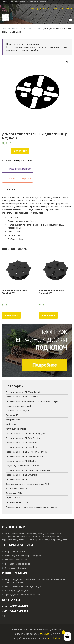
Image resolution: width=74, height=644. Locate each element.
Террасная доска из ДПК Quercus (21, 475)
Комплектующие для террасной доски (23, 555)
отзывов (45, 634)
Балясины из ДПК (14, 493)
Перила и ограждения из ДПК (19, 406)
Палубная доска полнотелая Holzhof (23, 466)
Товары (16, 29)
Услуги (5, 2)
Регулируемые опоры (31, 29)
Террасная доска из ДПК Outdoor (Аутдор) (26, 433)
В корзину (20, 151)
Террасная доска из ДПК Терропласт (23, 397)
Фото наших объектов (16, 568)
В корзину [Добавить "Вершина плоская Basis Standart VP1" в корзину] (11, 315)
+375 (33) (39, 9)
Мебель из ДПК (13, 424)
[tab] (11, 190)
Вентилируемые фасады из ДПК (21, 489)
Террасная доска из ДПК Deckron (21, 443)
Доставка (13, 2)
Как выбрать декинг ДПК (17, 591)
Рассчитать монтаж (20, 169)
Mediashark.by (53, 638)
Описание (11, 190)
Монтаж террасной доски (17, 560)
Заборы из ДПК (13, 420)
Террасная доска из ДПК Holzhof (21, 461)
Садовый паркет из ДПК (17, 502)
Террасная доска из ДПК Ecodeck (21, 447)
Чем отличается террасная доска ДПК (23, 586)
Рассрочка (23, 2)
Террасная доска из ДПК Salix (19, 479)
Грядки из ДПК (12, 415)
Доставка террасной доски (18, 564)
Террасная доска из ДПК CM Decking (23, 438)
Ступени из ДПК (13, 498)
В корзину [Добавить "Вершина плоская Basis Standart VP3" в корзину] (48, 315)
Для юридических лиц (39, 2)
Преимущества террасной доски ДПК (22, 595)
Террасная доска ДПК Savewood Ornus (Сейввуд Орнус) (32, 401)
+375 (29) (62, 9)
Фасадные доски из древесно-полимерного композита (31, 507)
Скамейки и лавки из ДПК (17, 410)
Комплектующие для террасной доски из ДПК (27, 484)
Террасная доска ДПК (15, 551)
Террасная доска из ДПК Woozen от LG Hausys (28, 470)
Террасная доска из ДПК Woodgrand (23, 392)
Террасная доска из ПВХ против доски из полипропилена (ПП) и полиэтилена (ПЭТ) (35, 581)
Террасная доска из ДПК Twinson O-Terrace (26, 452)
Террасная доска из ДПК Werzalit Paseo (24, 456)
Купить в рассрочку (20, 179)
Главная (6, 29)
